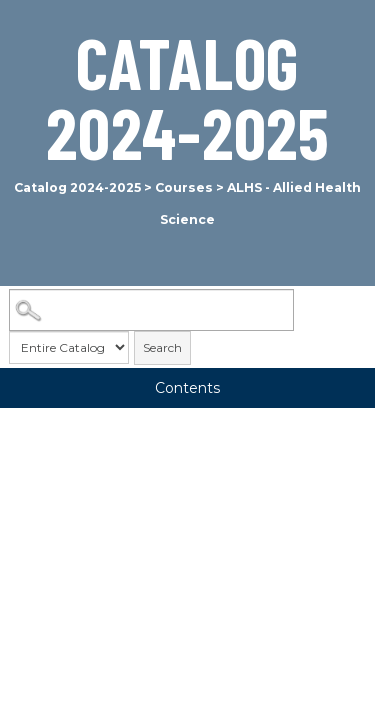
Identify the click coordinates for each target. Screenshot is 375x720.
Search (162, 347)
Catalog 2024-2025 (77, 187)
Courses (184, 187)
